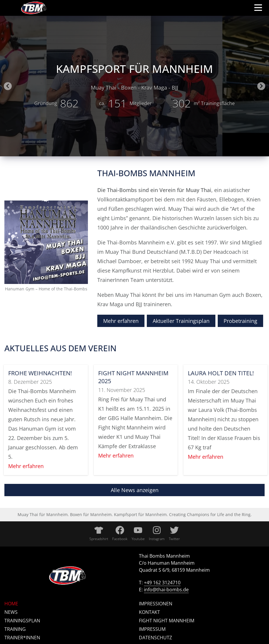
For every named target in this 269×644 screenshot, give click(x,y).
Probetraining (240, 321)
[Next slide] (261, 86)
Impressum (152, 629)
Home (11, 604)
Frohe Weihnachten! (40, 373)
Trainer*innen (22, 638)
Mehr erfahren (121, 321)
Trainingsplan (22, 621)
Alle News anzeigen (135, 490)
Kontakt (149, 612)
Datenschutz (155, 638)
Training (15, 629)
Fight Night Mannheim (167, 621)
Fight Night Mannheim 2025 (133, 377)
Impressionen (156, 604)
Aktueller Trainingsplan (181, 321)
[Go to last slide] (8, 86)
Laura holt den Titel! (221, 373)
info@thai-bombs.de (166, 590)
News (11, 612)
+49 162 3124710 (162, 583)
